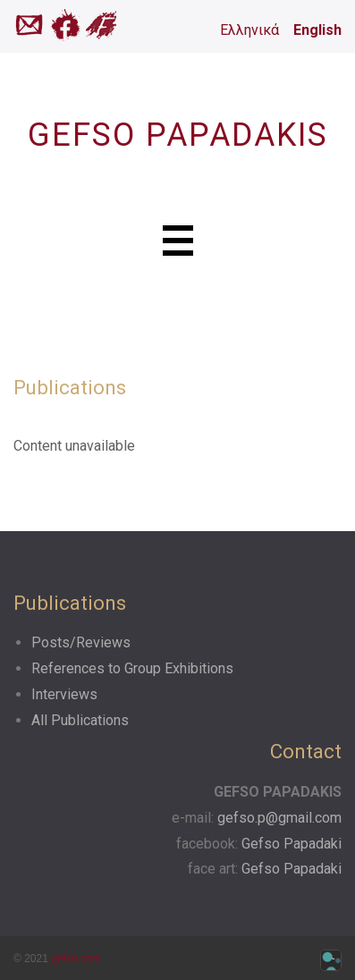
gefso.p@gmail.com (279, 818)
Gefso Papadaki (292, 844)
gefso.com (76, 959)
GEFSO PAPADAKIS (178, 135)
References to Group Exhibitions (132, 668)
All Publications (80, 720)
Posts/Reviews (81, 642)
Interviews (64, 694)
